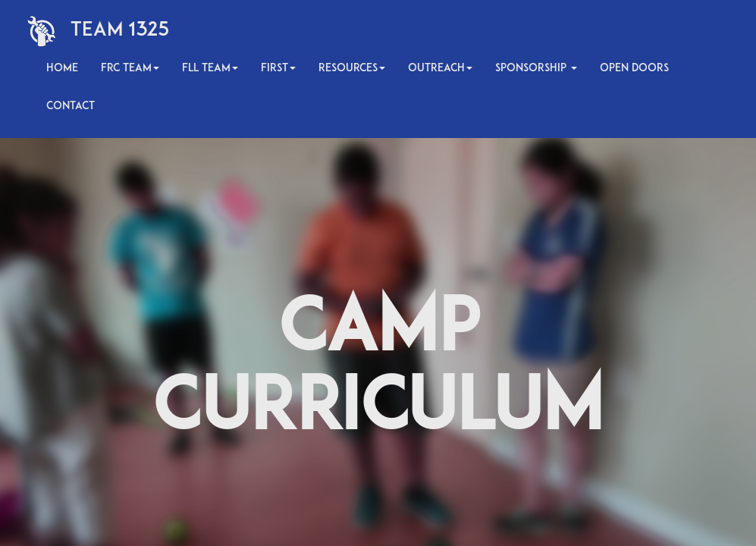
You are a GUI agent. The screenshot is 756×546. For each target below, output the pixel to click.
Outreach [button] (440, 69)
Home (62, 69)
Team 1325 (120, 31)
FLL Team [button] (210, 69)
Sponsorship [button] (536, 69)
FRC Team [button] (130, 69)
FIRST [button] (278, 69)
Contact (71, 107)
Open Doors (634, 69)
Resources (352, 69)
